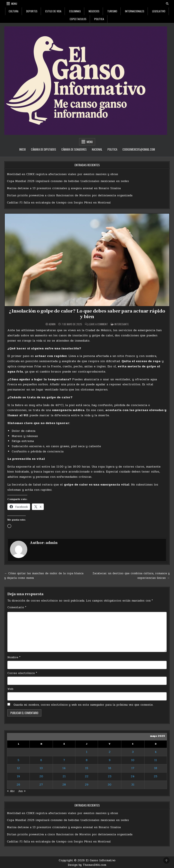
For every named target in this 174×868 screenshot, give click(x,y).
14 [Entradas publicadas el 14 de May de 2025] (64, 768)
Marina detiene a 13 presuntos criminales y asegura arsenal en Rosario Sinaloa (64, 188)
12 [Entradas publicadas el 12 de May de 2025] (18, 768)
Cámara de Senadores (74, 149)
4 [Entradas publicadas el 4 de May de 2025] (156, 752)
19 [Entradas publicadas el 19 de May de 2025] (18, 776)
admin (52, 324)
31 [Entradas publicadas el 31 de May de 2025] (133, 784)
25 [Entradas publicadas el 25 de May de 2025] (156, 776)
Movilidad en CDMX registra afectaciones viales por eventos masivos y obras (63, 174)
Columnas (75, 11)
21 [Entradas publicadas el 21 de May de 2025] (64, 776)
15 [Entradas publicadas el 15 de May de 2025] (87, 768)
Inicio (23, 149)
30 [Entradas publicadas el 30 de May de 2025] (110, 784)
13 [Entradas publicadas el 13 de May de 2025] (41, 768)
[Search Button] (167, 4)
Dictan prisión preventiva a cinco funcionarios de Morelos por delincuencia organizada (70, 195)
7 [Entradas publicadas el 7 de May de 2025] (64, 760)
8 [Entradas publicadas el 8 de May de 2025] (87, 760)
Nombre (14, 657)
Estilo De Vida (53, 11)
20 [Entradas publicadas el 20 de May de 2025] (41, 776)
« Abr (11, 791)
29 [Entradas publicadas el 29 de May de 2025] (87, 784)
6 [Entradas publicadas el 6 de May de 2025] (41, 760)
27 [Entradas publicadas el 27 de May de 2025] (41, 784)
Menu (14, 4)
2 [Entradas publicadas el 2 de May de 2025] (110, 752)
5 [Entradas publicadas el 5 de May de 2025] (18, 760)
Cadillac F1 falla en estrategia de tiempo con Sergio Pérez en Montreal (59, 203)
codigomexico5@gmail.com (139, 149)
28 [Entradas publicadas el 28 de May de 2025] (64, 784)
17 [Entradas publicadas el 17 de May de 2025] (133, 768)
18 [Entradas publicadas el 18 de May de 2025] (156, 768)
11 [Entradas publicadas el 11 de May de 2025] (156, 760)
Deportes (32, 11)
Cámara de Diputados (44, 149)
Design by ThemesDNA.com (87, 865)
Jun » (22, 791)
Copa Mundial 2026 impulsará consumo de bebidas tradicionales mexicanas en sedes (68, 181)
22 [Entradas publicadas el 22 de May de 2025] (87, 776)
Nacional (97, 149)
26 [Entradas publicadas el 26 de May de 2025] (18, 784)
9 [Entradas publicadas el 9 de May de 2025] (110, 760)
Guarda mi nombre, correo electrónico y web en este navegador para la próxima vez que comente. (83, 705)
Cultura (14, 11)
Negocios (94, 11)
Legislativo (159, 11)
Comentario (17, 607)
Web (10, 689)
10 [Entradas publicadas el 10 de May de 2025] (133, 760)
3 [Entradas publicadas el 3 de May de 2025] (133, 752)
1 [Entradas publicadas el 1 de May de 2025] (87, 752)
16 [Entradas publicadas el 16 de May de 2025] (110, 768)
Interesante (122, 324)
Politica (99, 19)
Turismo (112, 11)
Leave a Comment (98, 324)
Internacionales (135, 11)
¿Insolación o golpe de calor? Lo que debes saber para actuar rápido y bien (87, 314)
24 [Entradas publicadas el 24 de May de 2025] (133, 776)
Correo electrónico (22, 673)
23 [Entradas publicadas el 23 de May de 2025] (110, 776)
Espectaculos (78, 19)
